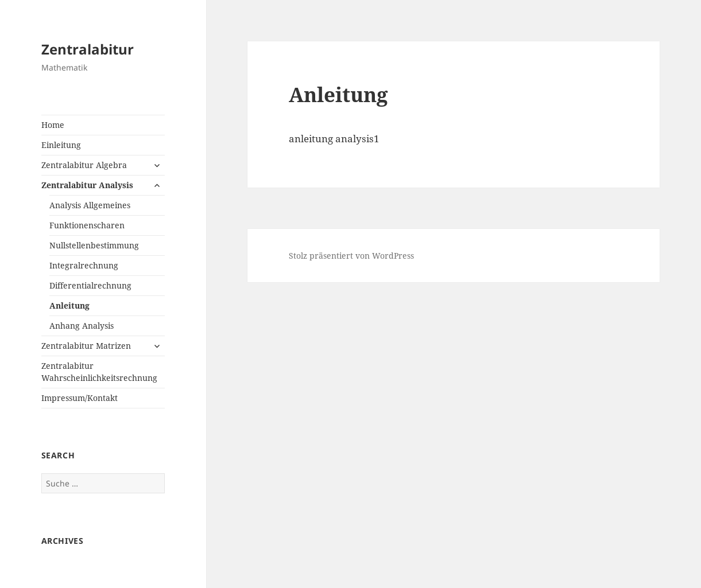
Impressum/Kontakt (80, 398)
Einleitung (61, 145)
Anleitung (69, 305)
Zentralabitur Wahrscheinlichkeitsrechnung (99, 372)
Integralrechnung (84, 265)
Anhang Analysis (82, 326)
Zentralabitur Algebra (84, 165)
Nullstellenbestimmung (94, 245)
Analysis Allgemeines (90, 205)
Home (53, 125)
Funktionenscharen (87, 225)
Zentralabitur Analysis (87, 185)
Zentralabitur (88, 49)
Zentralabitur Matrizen (86, 346)
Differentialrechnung (90, 285)
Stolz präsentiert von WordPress (351, 256)
